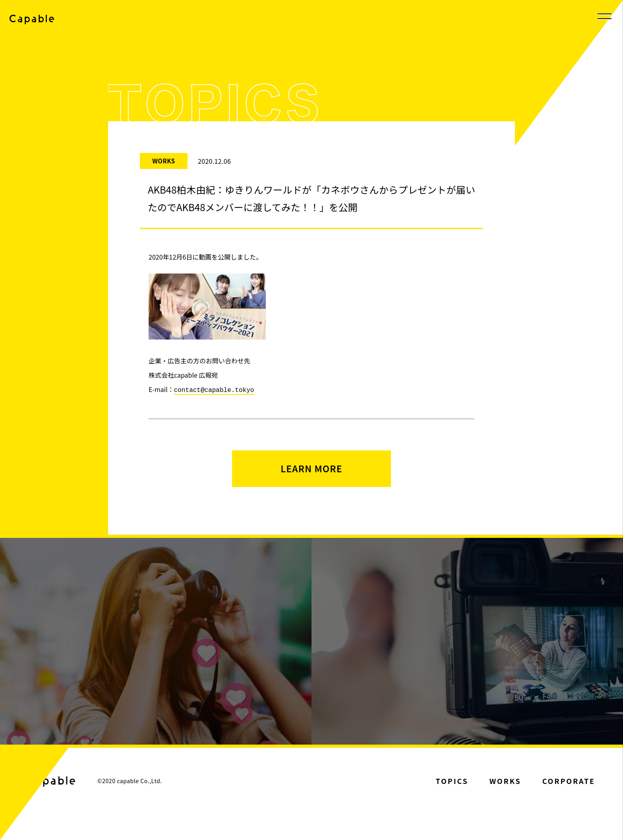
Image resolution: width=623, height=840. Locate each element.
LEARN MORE (311, 469)
